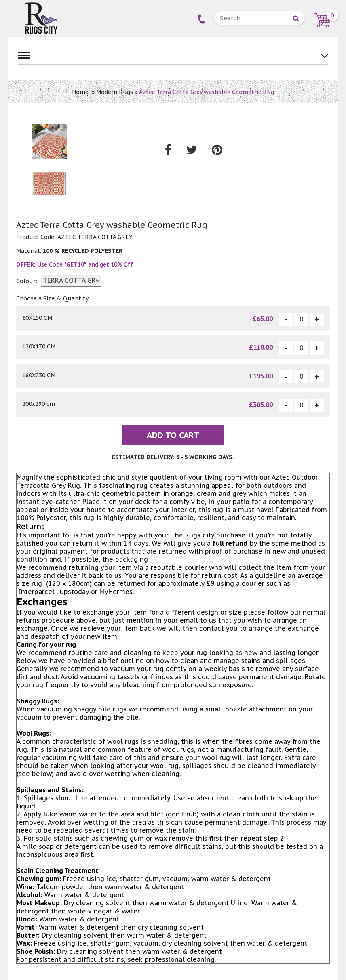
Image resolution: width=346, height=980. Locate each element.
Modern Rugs (115, 92)
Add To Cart (173, 435)
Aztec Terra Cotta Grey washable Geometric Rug (207, 92)
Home (80, 92)
